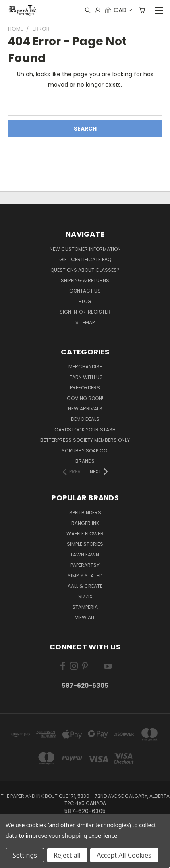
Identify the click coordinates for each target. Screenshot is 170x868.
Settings (25, 855)
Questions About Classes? (85, 270)
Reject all (67, 855)
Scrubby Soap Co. (85, 451)
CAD (122, 10)
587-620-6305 (85, 686)
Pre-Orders (85, 388)
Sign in (69, 312)
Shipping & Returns (85, 280)
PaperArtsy (85, 565)
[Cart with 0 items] (142, 10)
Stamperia (85, 607)
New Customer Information (85, 249)
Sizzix (85, 596)
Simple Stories (85, 544)
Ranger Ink (85, 523)
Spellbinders (85, 513)
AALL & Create (85, 586)
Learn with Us (85, 377)
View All (85, 617)
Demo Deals (85, 419)
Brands (85, 461)
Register (99, 312)
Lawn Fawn (85, 555)
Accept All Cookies (124, 855)
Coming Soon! (85, 398)
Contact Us (85, 291)
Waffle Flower (85, 534)
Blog (85, 301)
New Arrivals (85, 409)
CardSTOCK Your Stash (85, 430)
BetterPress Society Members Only (85, 440)
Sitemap (85, 322)
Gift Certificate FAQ (85, 259)
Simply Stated (85, 576)
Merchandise (85, 367)
